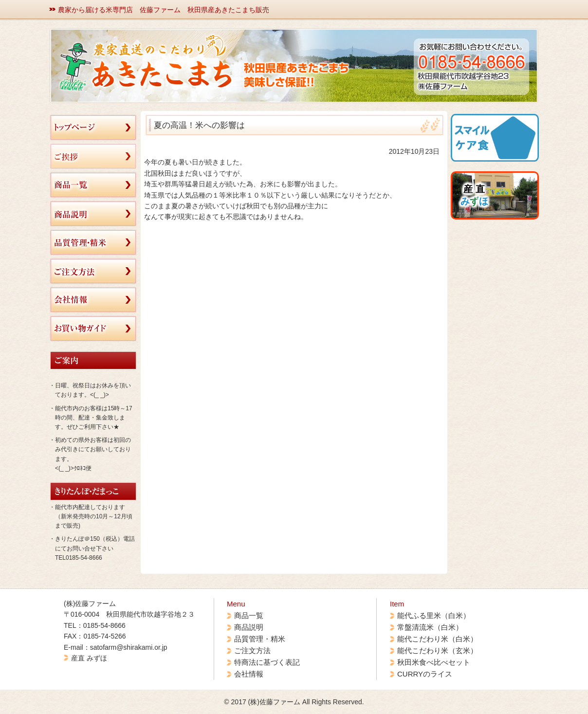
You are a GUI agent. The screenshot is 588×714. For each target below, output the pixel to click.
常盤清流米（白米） (430, 627)
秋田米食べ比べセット (434, 662)
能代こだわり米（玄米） (437, 650)
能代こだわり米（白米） (437, 639)
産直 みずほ (89, 658)
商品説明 (249, 627)
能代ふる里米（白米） (434, 615)
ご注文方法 (252, 650)
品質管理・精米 (260, 639)
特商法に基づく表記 (267, 662)
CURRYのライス (425, 674)
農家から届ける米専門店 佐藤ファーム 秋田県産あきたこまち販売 (164, 10)
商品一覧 (249, 615)
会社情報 (249, 674)
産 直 (474, 195)
